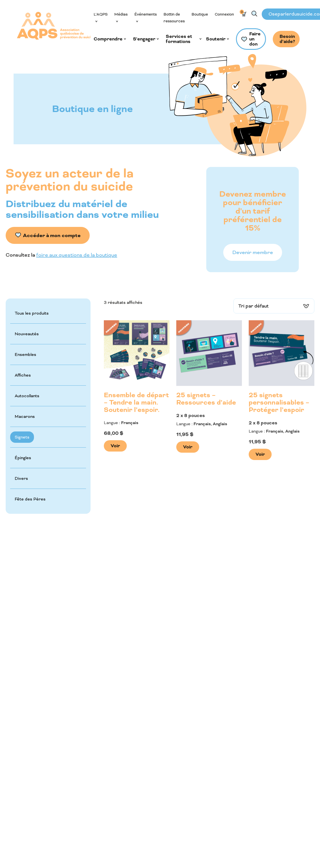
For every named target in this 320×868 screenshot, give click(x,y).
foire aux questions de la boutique (77, 255)
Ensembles (25, 354)
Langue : (112, 423)
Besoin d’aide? (287, 39)
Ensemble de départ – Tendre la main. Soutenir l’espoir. (136, 403)
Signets (22, 437)
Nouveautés (27, 334)
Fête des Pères (30, 499)
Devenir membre (253, 252)
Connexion (224, 14)
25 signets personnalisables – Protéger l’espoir (279, 403)
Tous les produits (32, 313)
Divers (21, 478)
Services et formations (179, 39)
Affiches (23, 375)
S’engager (144, 39)
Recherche (254, 14)
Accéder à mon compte (52, 235)
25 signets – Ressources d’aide (206, 399)
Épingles (23, 458)
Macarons (25, 416)
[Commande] (274, 306)
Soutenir (216, 39)
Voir (115, 446)
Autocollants (27, 396)
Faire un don (255, 39)
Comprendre (108, 39)
